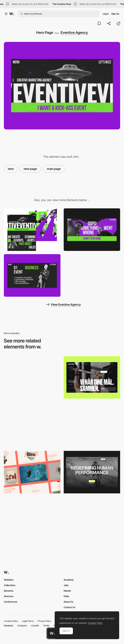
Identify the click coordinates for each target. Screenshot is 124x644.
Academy (69, 580)
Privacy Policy (44, 621)
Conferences (11, 602)
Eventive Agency (74, 33)
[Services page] (32, 275)
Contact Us (69, 607)
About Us (68, 602)
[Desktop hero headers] (32, 472)
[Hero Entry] (32, 425)
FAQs (66, 596)
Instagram (22, 625)
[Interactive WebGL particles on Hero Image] (92, 425)
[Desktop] (32, 230)
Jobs (66, 585)
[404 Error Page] (92, 230)
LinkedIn (35, 625)
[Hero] (92, 377)
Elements (9, 591)
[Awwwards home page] (52, 633)
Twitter (46, 625)
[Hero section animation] (92, 520)
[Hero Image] (32, 377)
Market (67, 591)
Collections (10, 585)
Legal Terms (28, 621)
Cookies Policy (11, 621)
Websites (9, 580)
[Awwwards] (12, 14)
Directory (9, 596)
